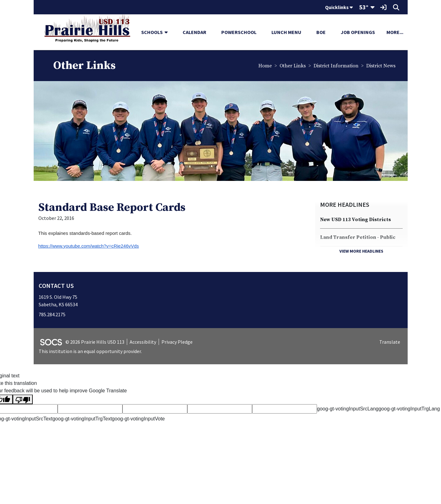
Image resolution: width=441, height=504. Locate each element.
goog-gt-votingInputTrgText (82, 419)
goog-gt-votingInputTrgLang (409, 409)
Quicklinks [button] (339, 7)
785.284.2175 (52, 314)
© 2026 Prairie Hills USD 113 (95, 342)
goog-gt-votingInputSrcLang (348, 409)
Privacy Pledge (177, 342)
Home (265, 66)
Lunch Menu (286, 32)
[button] (169, 32)
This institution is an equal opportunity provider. (90, 351)
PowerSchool (239, 32)
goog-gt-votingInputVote (138, 419)
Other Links (293, 66)
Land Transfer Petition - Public (358, 237)
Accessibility (143, 342)
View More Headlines (361, 251)
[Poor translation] (23, 399)
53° (364, 7)
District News (381, 66)
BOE (321, 32)
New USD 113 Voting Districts (355, 220)
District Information (336, 66)
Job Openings (358, 32)
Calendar (194, 32)
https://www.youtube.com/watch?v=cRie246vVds (89, 246)
